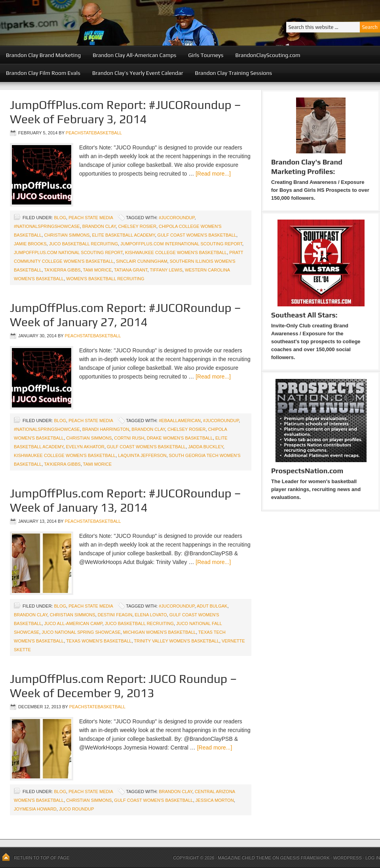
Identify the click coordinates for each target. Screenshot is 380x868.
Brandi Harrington (106, 429)
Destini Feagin (115, 615)
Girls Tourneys (206, 55)
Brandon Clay (99, 226)
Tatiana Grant (131, 270)
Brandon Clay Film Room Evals (43, 73)
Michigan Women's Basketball (160, 632)
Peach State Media (91, 218)
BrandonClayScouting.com (268, 55)
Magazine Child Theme (244, 858)
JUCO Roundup (77, 809)
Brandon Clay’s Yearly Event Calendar (138, 73)
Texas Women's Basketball (99, 641)
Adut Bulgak (212, 606)
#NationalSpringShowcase (47, 226)
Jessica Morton (215, 800)
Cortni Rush (129, 438)
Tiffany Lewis (166, 270)
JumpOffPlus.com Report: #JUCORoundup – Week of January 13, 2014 (125, 500)
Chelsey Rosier (137, 226)
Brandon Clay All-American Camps (134, 55)
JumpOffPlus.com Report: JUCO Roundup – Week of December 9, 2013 (123, 686)
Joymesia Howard (35, 809)
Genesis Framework (305, 858)
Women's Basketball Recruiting (105, 279)
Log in (373, 858)
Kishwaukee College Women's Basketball (176, 252)
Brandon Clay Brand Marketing (43, 55)
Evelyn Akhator (85, 447)
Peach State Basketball (97, 23)
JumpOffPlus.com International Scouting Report (181, 244)
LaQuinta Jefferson (142, 455)
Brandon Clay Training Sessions (234, 73)
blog (60, 218)
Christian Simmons (67, 235)
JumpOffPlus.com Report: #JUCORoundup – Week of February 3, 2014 (125, 112)
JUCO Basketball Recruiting (84, 244)
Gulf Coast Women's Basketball (197, 235)
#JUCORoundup (177, 218)
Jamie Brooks (30, 244)
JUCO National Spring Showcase (81, 632)
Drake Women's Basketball (180, 438)
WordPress (347, 858)
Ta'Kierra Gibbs (62, 270)
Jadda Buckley (205, 447)
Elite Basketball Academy (123, 235)
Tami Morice (98, 270)
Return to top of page (42, 858)
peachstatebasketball (94, 133)
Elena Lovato (151, 615)
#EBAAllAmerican (180, 421)
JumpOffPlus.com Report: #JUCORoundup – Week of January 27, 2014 (125, 315)
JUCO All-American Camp (73, 623)
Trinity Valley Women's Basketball (176, 641)
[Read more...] (213, 174)
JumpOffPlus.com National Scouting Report (68, 252)
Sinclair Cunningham (142, 261)
